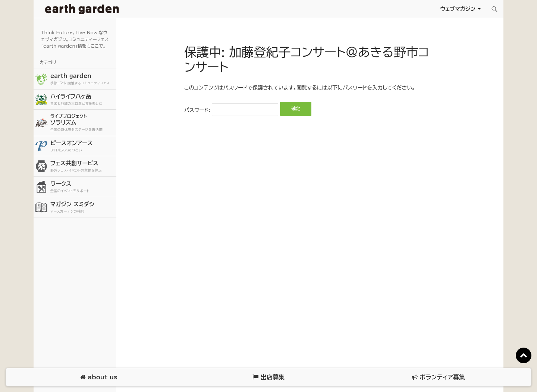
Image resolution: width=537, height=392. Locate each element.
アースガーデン (82, 9)
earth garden (82, 79)
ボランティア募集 (438, 377)
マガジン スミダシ (82, 208)
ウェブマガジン (458, 9)
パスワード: (231, 110)
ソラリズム (82, 123)
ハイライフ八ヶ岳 (82, 100)
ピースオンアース (82, 146)
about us (99, 377)
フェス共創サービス (82, 167)
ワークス (82, 187)
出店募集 (268, 377)
